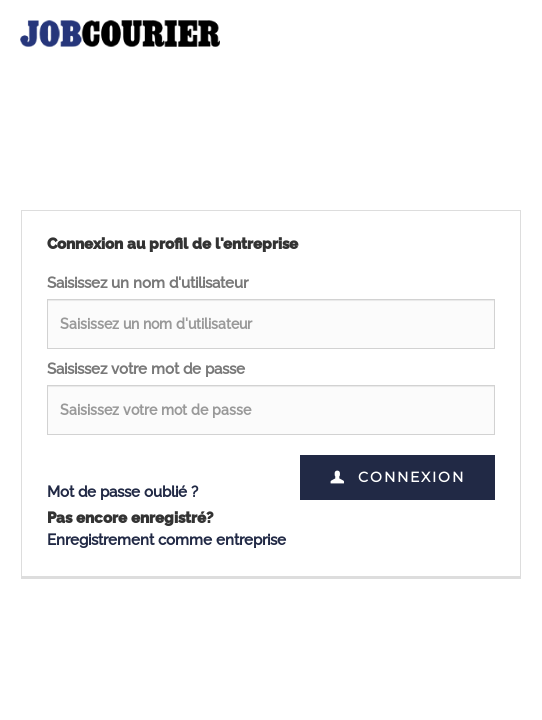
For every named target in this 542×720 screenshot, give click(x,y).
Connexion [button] (397, 477)
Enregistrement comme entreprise (166, 540)
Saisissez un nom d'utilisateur (147, 283)
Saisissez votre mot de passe (146, 369)
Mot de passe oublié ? (122, 492)
